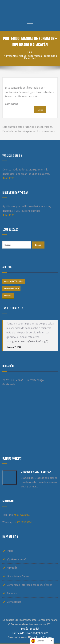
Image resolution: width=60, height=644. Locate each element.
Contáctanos (14, 602)
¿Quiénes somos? (17, 559)
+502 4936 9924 (23, 522)
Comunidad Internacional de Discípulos (30, 585)
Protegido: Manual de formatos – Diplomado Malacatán (32, 57)
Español (34, 629)
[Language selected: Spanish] (42, 641)
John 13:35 (8, 215)
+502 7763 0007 (22, 515)
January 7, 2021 (14, 347)
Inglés (25, 629)
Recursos (12, 593)
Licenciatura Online (18, 576)
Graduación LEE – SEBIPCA (36, 472)
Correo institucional (14, 281)
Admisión (12, 568)
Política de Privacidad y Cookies (30, 633)
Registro (8, 296)
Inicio (30, 52)
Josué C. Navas (44, 637)
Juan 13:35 (8, 178)
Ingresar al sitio (11, 288)
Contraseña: (19, 108)
